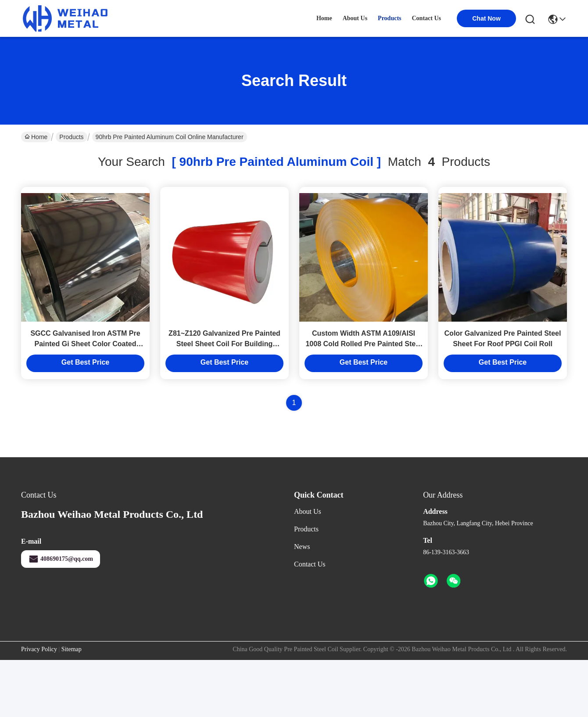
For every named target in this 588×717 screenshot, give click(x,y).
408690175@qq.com (61, 559)
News (302, 547)
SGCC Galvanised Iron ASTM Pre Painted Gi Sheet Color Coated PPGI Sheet (85, 344)
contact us (427, 18)
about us (355, 18)
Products (71, 137)
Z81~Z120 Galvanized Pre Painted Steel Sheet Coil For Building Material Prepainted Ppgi (224, 344)
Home (324, 18)
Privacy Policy (39, 649)
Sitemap (72, 649)
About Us (308, 511)
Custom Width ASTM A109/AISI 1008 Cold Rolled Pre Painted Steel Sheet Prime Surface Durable (363, 344)
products (389, 18)
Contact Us (310, 564)
